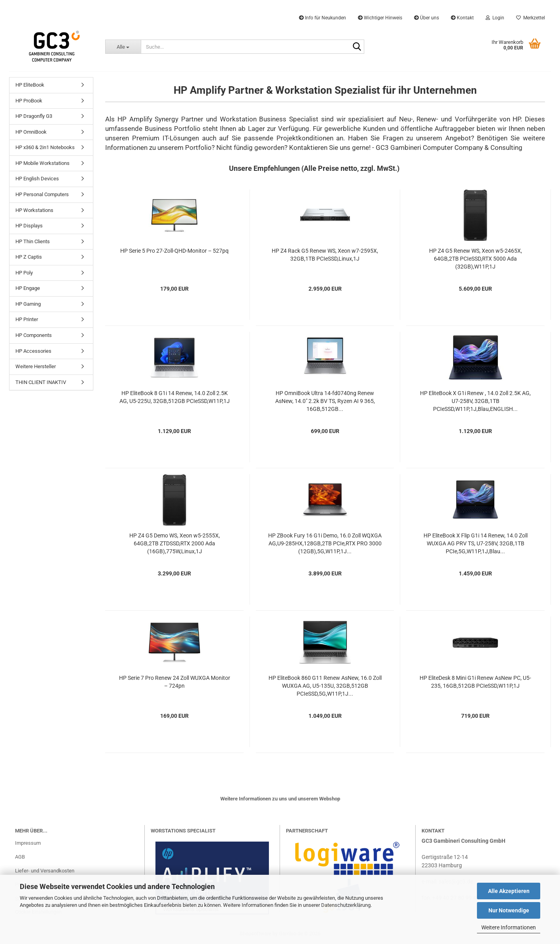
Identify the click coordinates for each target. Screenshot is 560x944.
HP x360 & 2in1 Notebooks (45, 147)
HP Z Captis (29, 257)
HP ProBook (29, 101)
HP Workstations (34, 210)
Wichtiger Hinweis (380, 18)
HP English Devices (37, 179)
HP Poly (24, 273)
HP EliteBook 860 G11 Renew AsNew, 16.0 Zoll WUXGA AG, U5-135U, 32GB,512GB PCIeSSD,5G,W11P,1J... (325, 686)
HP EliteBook (30, 85)
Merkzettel (531, 18)
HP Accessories (33, 351)
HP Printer (27, 319)
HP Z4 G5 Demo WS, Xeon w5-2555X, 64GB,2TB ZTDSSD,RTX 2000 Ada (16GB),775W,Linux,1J (175, 543)
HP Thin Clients (33, 241)
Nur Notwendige (509, 910)
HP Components (34, 335)
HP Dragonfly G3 (34, 116)
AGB (20, 857)
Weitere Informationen (509, 927)
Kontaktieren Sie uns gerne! (330, 148)
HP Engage (28, 288)
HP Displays (29, 226)
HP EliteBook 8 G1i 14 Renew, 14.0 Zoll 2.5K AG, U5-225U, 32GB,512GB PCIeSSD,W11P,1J (175, 397)
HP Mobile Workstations (43, 163)
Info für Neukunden (323, 18)
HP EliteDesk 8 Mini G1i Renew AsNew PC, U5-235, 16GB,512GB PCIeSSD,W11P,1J (475, 682)
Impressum (28, 843)
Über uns (427, 18)
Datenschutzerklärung (346, 905)
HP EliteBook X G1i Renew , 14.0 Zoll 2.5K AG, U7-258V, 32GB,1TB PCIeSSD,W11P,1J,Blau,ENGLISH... (475, 401)
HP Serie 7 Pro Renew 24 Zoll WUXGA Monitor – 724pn (175, 682)
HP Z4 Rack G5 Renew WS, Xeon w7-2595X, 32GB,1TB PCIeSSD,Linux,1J (325, 255)
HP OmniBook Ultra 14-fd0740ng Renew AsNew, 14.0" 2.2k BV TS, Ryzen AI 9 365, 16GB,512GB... (325, 401)
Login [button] (495, 18)
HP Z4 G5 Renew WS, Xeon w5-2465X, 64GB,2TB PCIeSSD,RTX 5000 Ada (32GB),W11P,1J (476, 259)
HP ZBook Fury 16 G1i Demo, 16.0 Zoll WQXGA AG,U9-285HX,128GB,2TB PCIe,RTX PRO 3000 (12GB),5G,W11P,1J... (325, 543)
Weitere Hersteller (36, 366)
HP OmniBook (31, 132)
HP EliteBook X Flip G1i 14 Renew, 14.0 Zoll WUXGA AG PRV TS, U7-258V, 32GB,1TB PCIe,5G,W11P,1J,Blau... (476, 543)
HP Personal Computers (42, 194)
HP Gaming (28, 304)
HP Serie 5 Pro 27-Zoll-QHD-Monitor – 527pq (174, 251)
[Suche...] (123, 47)
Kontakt (462, 18)
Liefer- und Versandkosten (45, 871)
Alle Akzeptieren (509, 891)
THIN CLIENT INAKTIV (41, 382)
